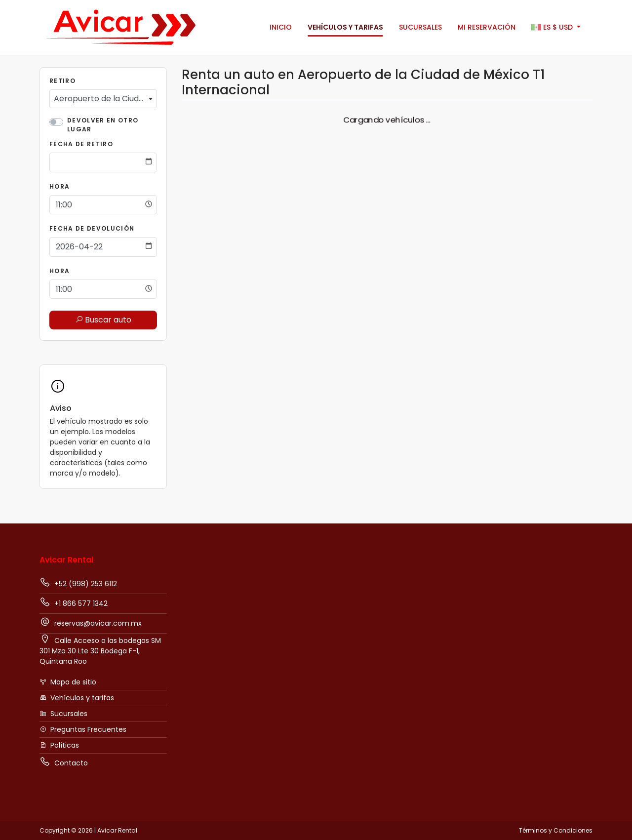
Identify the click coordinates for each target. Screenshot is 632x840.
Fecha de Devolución (92, 228)
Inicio (281, 27)
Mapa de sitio (68, 682)
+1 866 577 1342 (74, 602)
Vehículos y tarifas (345, 27)
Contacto (64, 762)
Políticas (59, 745)
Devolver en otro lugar (103, 125)
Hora (59, 186)
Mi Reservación (487, 27)
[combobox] (103, 99)
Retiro (62, 81)
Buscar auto (103, 320)
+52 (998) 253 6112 (78, 583)
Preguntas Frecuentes (83, 729)
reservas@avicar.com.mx (91, 622)
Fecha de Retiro (81, 144)
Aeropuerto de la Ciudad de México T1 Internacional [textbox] (105, 99)
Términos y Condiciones (556, 830)
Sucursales (420, 27)
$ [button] (553, 28)
